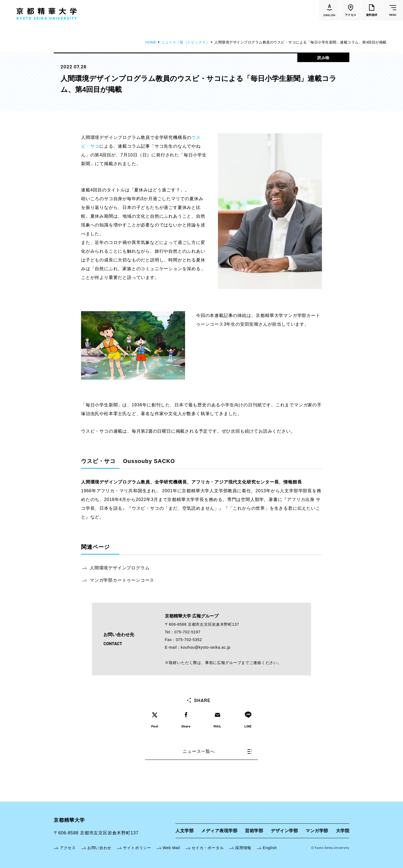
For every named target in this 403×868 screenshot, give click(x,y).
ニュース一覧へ (217, 751)
